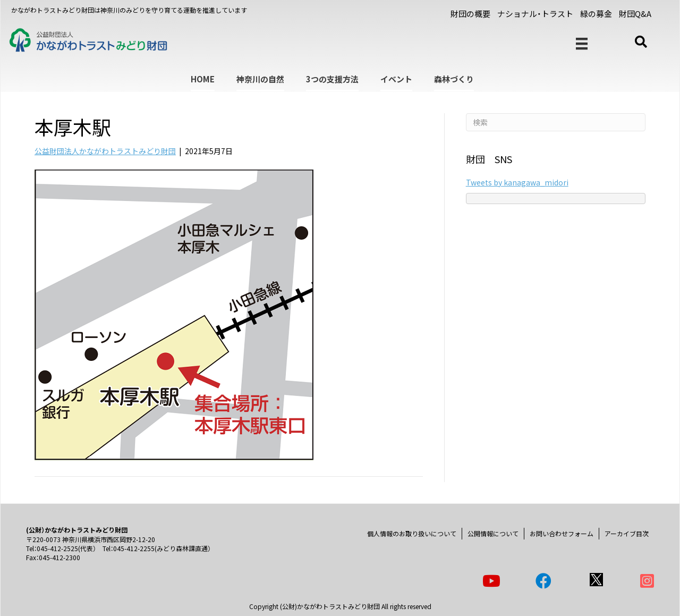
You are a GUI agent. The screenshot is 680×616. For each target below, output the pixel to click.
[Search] (556, 122)
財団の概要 (470, 14)
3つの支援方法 (332, 79)
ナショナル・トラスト (535, 14)
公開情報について (493, 533)
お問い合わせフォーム (562, 533)
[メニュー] (582, 44)
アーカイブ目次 (627, 533)
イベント (396, 79)
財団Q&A (635, 14)
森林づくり (454, 79)
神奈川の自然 (260, 79)
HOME (203, 79)
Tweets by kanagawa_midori (517, 182)
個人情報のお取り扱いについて (412, 533)
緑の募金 (596, 14)
